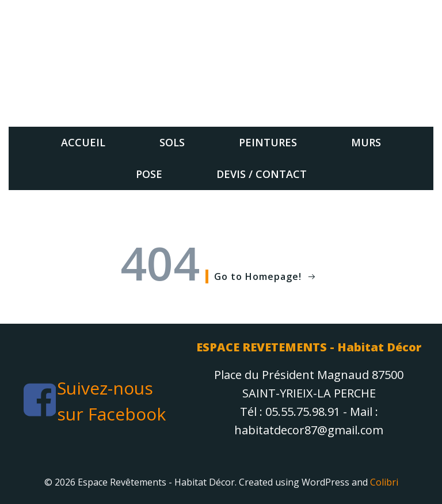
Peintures (268, 142)
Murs (366, 142)
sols (172, 142)
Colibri (384, 482)
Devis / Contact (262, 174)
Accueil (83, 142)
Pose (149, 174)
